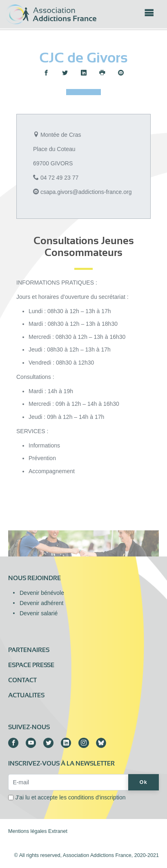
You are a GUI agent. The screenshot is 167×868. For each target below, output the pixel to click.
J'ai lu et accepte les (71, 797)
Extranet (58, 831)
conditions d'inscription (97, 797)
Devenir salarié (39, 613)
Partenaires (29, 650)
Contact (22, 680)
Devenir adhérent (41, 603)
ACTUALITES (26, 695)
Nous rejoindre (35, 578)
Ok (144, 782)
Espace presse (31, 665)
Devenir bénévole (42, 593)
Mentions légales (28, 831)
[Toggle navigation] (149, 15)
